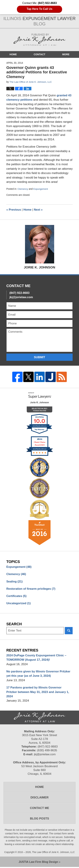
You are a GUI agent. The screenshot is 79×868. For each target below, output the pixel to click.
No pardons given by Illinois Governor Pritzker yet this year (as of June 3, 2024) (39, 674)
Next (39, 209)
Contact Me (39, 809)
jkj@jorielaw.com (21, 297)
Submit (39, 357)
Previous (14, 209)
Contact (39, 54)
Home (13, 54)
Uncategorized (19, 604)
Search (69, 631)
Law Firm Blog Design (38, 863)
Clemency (23, 189)
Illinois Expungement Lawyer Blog (39, 40)
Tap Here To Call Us (40, 9)
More (66, 54)
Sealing (15, 582)
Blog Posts (39, 820)
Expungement (41, 189)
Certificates (17, 596)
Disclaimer (39, 798)
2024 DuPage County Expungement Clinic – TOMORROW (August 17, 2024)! (37, 658)
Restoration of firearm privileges (31, 589)
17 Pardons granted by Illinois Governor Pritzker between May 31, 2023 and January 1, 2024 (38, 692)
